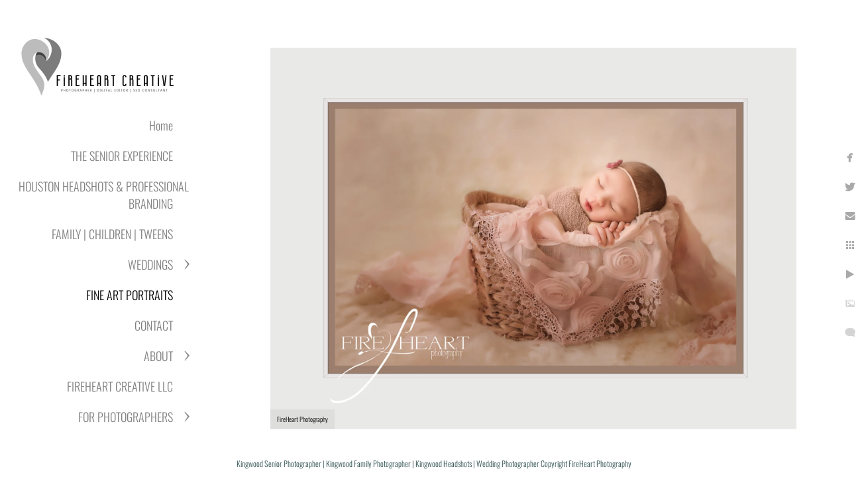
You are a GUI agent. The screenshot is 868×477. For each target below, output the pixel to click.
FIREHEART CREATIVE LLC (120, 386)
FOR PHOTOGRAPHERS (126, 417)
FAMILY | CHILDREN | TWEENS (112, 234)
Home (161, 125)
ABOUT (158, 356)
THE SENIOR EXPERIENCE (122, 156)
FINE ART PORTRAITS (130, 295)
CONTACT (154, 325)
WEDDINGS (150, 264)
